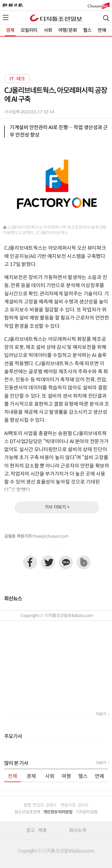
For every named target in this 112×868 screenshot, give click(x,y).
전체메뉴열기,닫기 (6, 17)
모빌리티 (29, 30)
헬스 (87, 30)
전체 (13, 776)
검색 (106, 18)
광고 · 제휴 (36, 831)
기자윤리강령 (87, 812)
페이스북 (30, 562)
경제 (10, 30)
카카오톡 (66, 562)
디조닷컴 (56, 18)
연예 (102, 30)
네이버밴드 (84, 562)
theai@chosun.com (50, 536)
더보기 (101, 714)
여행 (66, 776)
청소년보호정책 (27, 812)
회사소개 (78, 831)
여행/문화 (68, 30)
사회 (48, 30)
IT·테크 (17, 79)
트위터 (48, 562)
